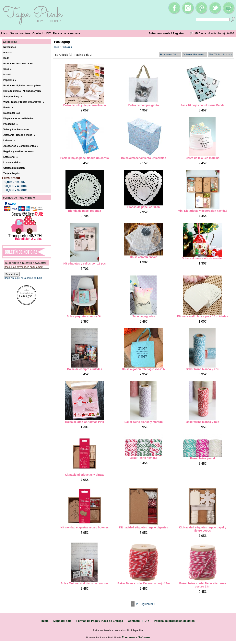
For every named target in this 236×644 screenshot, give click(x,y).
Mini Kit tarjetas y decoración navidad (202, 211)
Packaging (67, 47)
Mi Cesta (200, 33)
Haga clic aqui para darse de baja (23, 278)
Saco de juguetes (143, 316)
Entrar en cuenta (159, 33)
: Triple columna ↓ (221, 55)
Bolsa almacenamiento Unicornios (144, 158)
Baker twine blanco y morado (144, 422)
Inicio (5, 33)
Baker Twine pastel (203, 458)
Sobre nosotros (20, 33)
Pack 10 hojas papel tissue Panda (202, 105)
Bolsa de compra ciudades (84, 369)
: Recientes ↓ (195, 55)
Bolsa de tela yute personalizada (85, 105)
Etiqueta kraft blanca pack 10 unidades (203, 316)
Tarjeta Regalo (11, 173)
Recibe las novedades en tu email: (24, 267)
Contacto (38, 33)
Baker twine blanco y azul (203, 369)
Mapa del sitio (62, 621)
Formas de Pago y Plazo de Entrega (100, 621)
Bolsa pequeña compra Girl (85, 316)
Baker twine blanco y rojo (203, 422)
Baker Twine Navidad (144, 458)
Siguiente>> (148, 604)
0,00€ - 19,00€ (15, 182)
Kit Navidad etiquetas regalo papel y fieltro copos (203, 529)
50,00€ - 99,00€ (16, 190)
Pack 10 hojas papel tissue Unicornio (85, 158)
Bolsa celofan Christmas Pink (85, 422)
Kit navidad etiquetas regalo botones (84, 527)
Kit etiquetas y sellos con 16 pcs (85, 264)
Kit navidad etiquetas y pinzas (85, 475)
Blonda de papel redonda (84, 211)
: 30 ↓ (169, 55)
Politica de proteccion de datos (174, 621)
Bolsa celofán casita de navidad (203, 258)
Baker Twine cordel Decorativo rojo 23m (144, 583)
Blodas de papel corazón (143, 207)
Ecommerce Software (136, 637)
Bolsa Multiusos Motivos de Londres (84, 583)
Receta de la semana (66, 33)
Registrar (179, 33)
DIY (49, 33)
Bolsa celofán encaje (144, 257)
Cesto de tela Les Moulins (203, 158)
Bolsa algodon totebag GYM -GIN (144, 369)
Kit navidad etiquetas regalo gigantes (144, 527)
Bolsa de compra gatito (144, 105)
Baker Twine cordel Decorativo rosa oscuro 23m (202, 585)
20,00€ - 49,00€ (16, 186)
